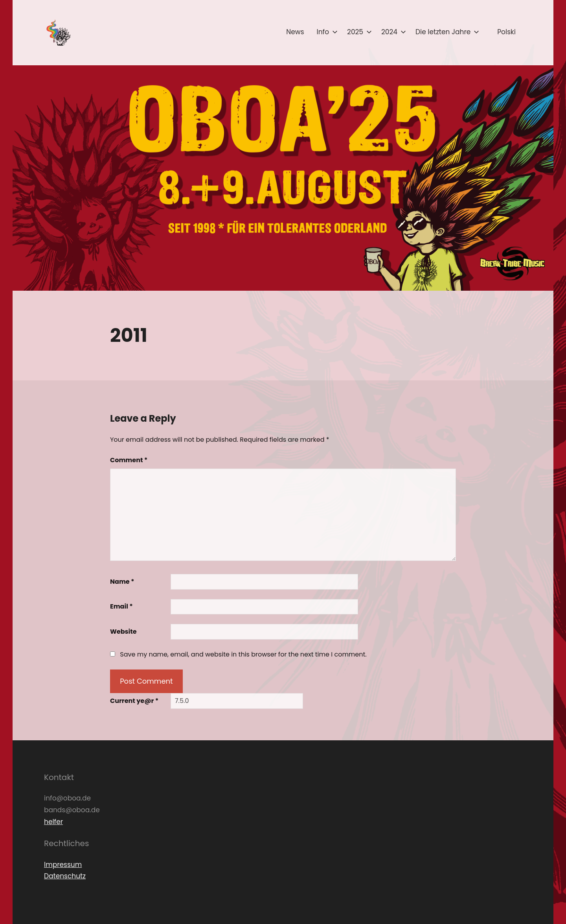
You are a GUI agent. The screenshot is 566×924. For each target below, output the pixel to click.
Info (326, 32)
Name (122, 582)
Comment (129, 460)
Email (121, 606)
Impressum (63, 865)
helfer (53, 822)
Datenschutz (65, 876)
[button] (58, 33)
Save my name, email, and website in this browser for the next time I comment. (243, 654)
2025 (358, 32)
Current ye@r (134, 701)
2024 (392, 32)
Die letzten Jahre (446, 32)
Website (123, 632)
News (295, 32)
